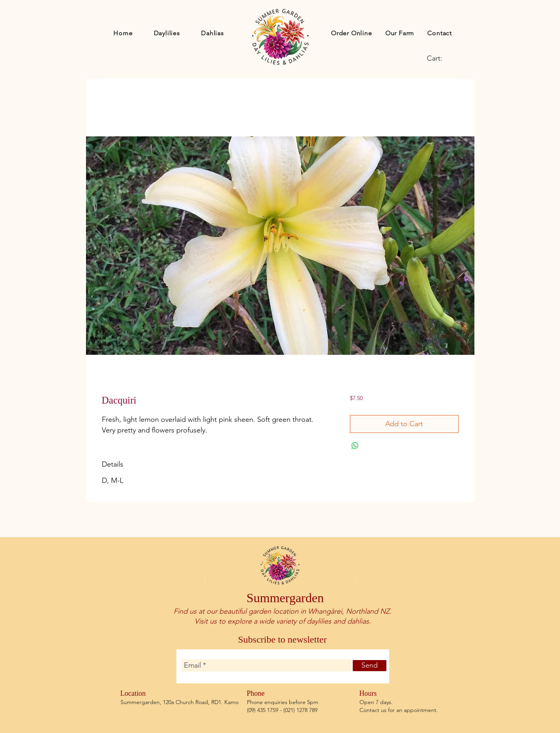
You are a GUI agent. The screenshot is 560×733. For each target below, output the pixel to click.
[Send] (370, 666)
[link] (441, 58)
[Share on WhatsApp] (355, 446)
